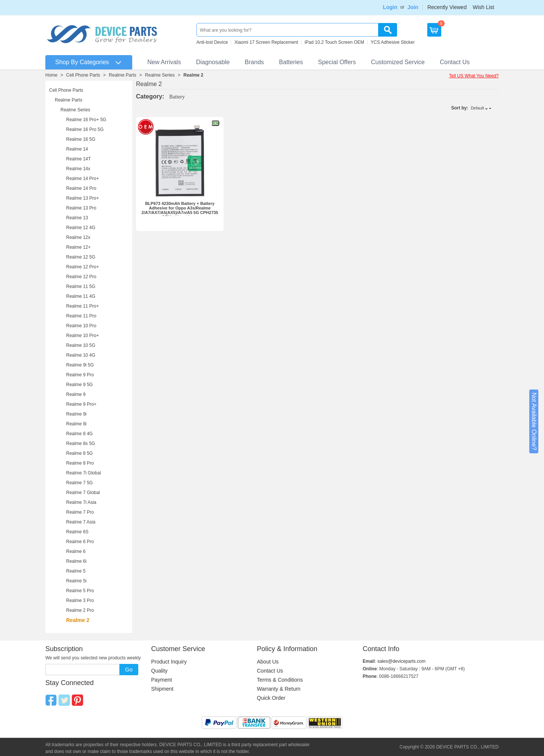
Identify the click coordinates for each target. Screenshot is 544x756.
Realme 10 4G (81, 355)
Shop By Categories (82, 62)
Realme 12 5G (81, 257)
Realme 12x (78, 237)
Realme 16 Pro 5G (85, 129)
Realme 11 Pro (81, 316)
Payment (161, 680)
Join (413, 7)
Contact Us (455, 62)
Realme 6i (76, 561)
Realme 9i (76, 414)
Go (129, 669)
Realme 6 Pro (80, 542)
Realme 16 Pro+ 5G (86, 120)
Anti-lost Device (212, 42)
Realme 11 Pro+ (83, 306)
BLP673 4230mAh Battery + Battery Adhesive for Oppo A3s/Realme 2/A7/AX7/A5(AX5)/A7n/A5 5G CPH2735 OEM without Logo (180, 210)
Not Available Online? (534, 421)
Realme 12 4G (81, 228)
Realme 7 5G (80, 483)
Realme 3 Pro (80, 600)
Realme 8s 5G (81, 443)
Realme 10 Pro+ (83, 336)
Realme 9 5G (80, 385)
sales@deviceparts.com (402, 661)
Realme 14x (78, 169)
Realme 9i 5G (80, 365)
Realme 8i (76, 424)
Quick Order (271, 698)
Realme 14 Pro (81, 188)
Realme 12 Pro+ (83, 267)
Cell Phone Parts (83, 75)
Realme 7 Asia (81, 522)
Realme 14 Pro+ (83, 179)
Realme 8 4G (80, 434)
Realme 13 (77, 218)
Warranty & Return (279, 689)
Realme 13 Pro (81, 208)
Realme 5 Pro (80, 591)
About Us (268, 662)
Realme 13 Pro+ (83, 198)
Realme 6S (77, 532)
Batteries (291, 62)
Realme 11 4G (81, 296)
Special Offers (337, 62)
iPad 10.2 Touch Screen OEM (334, 42)
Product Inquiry (169, 662)
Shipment (162, 689)
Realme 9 (76, 394)
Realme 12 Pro (81, 277)
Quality (159, 671)
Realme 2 (194, 75)
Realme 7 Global (83, 493)
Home (51, 75)
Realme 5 (76, 571)
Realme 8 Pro (80, 463)
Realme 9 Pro (80, 375)
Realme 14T (78, 159)
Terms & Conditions (280, 680)
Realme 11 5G (81, 286)
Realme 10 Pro (81, 326)
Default (477, 108)
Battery (177, 97)
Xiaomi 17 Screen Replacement (266, 42)
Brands (254, 62)
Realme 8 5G (80, 453)
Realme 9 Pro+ (81, 404)
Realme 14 (77, 149)
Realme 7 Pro (80, 512)
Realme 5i (76, 581)
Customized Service (398, 62)
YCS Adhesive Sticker (393, 42)
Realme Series (160, 75)
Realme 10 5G (81, 345)
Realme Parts (123, 75)
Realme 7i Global (83, 473)
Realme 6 (76, 551)
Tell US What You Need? (474, 76)
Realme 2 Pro (80, 610)
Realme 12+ (78, 247)
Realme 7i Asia (81, 502)
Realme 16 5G (81, 139)
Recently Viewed (447, 7)
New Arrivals (164, 62)
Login (390, 7)
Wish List (483, 7)
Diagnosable (213, 62)
